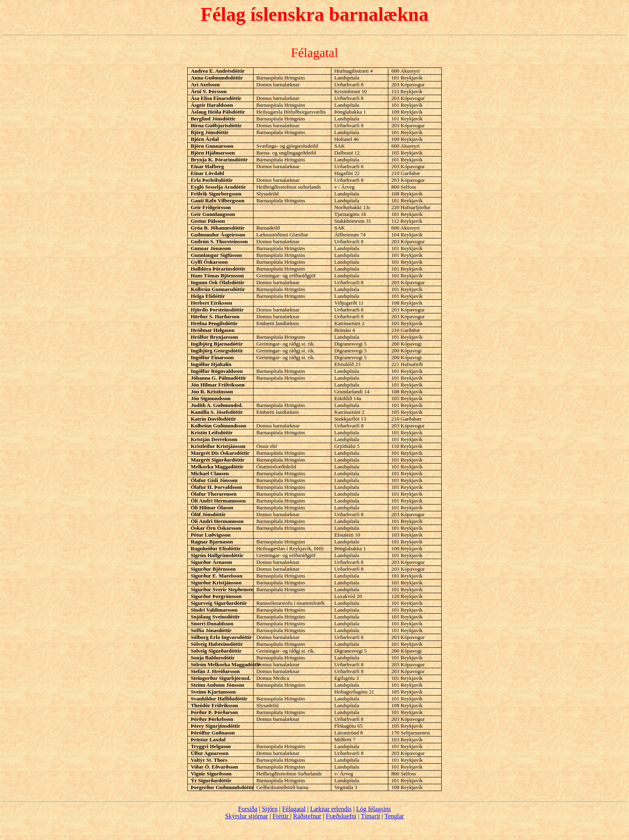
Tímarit (370, 816)
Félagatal (294, 809)
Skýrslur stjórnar (247, 816)
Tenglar (394, 816)
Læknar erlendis (331, 809)
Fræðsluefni (341, 816)
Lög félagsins (374, 809)
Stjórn (270, 809)
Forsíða (248, 809)
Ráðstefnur (307, 816)
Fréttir (280, 816)
